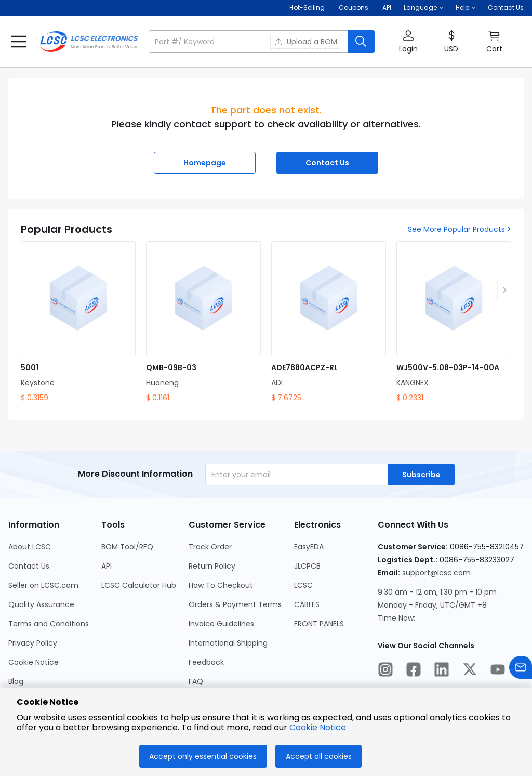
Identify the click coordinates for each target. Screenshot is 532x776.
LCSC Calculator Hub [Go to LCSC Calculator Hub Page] (139, 585)
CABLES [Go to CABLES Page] (307, 604)
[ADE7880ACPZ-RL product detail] (329, 322)
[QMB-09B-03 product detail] (203, 322)
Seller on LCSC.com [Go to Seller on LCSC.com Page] (43, 585)
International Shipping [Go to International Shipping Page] (228, 643)
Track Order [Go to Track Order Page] (210, 547)
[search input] (249, 42)
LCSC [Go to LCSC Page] (303, 585)
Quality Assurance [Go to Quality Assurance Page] (41, 604)
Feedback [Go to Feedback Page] (206, 662)
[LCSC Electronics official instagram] (385, 671)
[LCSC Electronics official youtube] (498, 671)
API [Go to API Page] (107, 566)
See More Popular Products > (460, 229)
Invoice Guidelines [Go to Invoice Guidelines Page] (221, 624)
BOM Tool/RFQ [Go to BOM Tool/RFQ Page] (127, 547)
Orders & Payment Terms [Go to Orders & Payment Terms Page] (235, 604)
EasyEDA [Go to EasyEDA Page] (309, 547)
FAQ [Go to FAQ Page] (196, 681)
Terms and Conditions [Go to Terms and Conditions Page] (49, 624)
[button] (423, 8)
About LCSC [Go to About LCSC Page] (30, 547)
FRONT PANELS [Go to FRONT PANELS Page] (319, 624)
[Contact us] (521, 669)
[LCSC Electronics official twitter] (470, 671)
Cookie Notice (318, 727)
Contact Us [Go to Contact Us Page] (29, 566)
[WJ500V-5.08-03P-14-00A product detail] (454, 322)
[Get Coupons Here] (354, 8)
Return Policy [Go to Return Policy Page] (212, 566)
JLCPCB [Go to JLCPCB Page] (307, 566)
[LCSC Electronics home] (89, 42)
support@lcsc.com (436, 573)
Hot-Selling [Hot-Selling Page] (308, 8)
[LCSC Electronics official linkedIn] (442, 671)
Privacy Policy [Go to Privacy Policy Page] (33, 643)
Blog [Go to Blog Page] (16, 681)
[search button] (361, 42)
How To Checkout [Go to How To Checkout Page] (221, 585)
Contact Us (506, 8)
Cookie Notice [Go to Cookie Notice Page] (34, 662)
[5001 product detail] (78, 322)
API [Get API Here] (387, 8)
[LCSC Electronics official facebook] (414, 671)
